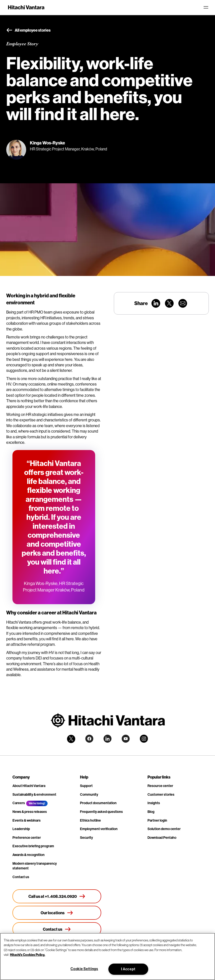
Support (86, 786)
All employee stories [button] (28, 30)
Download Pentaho (162, 838)
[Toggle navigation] (206, 7)
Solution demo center (164, 829)
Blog (151, 812)
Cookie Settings (84, 969)
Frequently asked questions (101, 812)
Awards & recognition (29, 855)
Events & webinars (27, 820)
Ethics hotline (90, 820)
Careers (19, 803)
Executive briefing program (33, 846)
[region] (107, 956)
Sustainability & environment (34, 795)
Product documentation (98, 803)
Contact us (21, 877)
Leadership (21, 829)
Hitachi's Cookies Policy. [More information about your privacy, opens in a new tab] (28, 955)
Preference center (27, 838)
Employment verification (99, 829)
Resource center (160, 786)
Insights (154, 803)
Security (86, 838)
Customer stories (161, 795)
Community (89, 795)
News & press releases (30, 812)
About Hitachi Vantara (29, 786)
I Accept (128, 969)
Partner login (157, 820)
